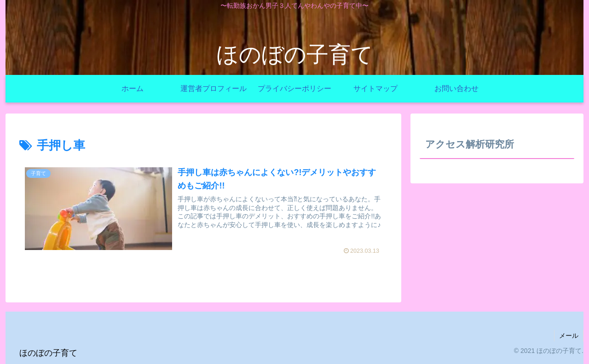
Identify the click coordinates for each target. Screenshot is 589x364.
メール (569, 336)
